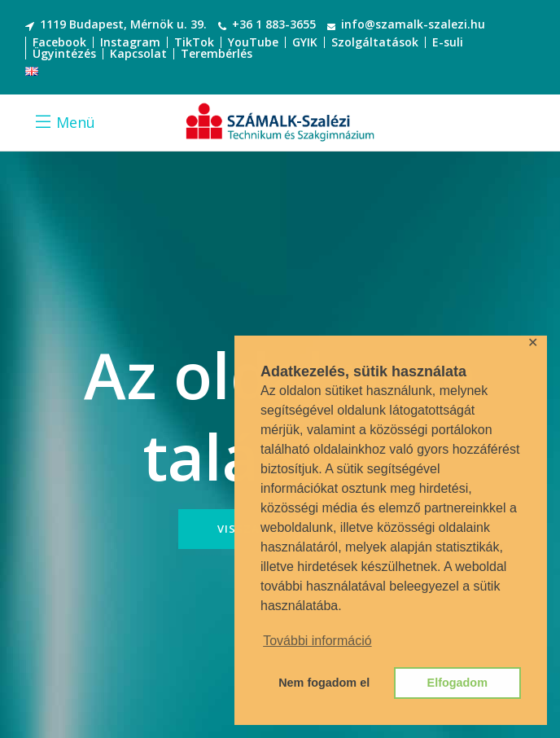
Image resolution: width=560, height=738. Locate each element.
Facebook (59, 42)
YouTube (253, 42)
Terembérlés (217, 53)
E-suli (448, 42)
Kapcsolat (138, 53)
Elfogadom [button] (457, 683)
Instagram (130, 42)
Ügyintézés (64, 53)
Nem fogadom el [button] (324, 683)
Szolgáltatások (375, 42)
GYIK (305, 42)
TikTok (194, 42)
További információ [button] (317, 641)
